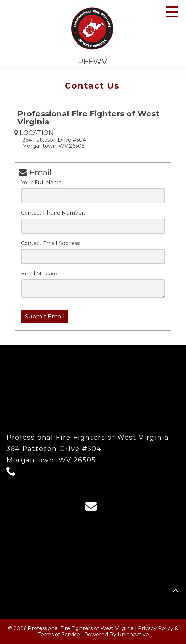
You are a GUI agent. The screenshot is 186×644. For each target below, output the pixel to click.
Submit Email (45, 317)
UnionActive (133, 634)
